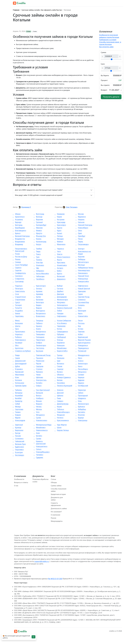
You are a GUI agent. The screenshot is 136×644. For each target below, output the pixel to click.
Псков (16, 254)
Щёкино (59, 396)
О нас (16, 486)
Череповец (18, 316)
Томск (37, 254)
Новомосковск (41, 420)
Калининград (40, 242)
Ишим (58, 407)
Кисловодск (19, 455)
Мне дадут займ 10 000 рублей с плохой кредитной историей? (39, 195)
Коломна (17, 380)
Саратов (17, 270)
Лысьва (17, 436)
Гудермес (39, 457)
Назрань (80, 219)
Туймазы (17, 390)
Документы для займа (57, 499)
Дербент (59, 291)
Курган (59, 228)
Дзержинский (19, 361)
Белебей (17, 398)
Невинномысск (41, 430)
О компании (56, 515)
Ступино (38, 369)
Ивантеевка (19, 375)
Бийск (58, 271)
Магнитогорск (82, 262)
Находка (59, 313)
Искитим (80, 415)
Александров (19, 420)
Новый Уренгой (83, 289)
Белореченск (40, 332)
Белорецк (18, 393)
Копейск (38, 383)
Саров (79, 294)
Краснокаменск (62, 420)
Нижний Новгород (84, 225)
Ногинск (59, 418)
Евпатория (81, 311)
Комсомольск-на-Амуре (83, 253)
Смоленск (18, 276)
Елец (79, 401)
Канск (79, 366)
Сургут (17, 302)
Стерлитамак (19, 300)
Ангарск (59, 268)
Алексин (59, 390)
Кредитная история (58, 494)
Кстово (79, 329)
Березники (18, 430)
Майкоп (59, 242)
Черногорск (39, 340)
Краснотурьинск (83, 343)
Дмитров (59, 294)
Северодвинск (61, 332)
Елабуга (38, 343)
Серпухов (39, 366)
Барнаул (17, 222)
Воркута (38, 404)
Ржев (58, 398)
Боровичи (60, 343)
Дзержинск (60, 279)
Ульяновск (39, 265)
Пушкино (39, 358)
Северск (59, 401)
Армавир (38, 294)
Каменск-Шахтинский (40, 442)
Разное (54, 518)
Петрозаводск (82, 244)
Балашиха (18, 323)
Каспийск (80, 412)
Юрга (79, 358)
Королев (80, 257)
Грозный (38, 222)
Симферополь (19, 273)
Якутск (58, 260)
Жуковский (18, 372)
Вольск (38, 396)
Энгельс (38, 289)
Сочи (16, 294)
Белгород (18, 225)
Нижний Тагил (82, 276)
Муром (17, 418)
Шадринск (81, 398)
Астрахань (18, 219)
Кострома (60, 219)
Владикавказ (19, 242)
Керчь (79, 313)
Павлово (80, 332)
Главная (16, 10)
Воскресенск (40, 313)
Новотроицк (82, 420)
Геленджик (39, 337)
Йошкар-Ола (40, 236)
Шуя (58, 361)
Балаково (39, 300)
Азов (37, 433)
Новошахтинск (41, 446)
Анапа (37, 329)
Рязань (17, 259)
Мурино (80, 383)
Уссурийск (18, 311)
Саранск (17, 268)
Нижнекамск (82, 273)
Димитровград (62, 404)
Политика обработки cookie (40, 480)
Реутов (38, 364)
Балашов (38, 393)
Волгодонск (39, 311)
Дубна (16, 366)
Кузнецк (17, 427)
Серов (16, 358)
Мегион (38, 409)
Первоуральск (82, 348)
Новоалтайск (82, 316)
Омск (79, 231)
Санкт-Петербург (20, 265)
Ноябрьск (39, 398)
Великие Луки (19, 444)
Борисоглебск (61, 351)
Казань (38, 239)
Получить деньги (111, 97)
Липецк (59, 236)
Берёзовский (82, 337)
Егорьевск (18, 369)
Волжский (60, 276)
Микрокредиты (57, 521)
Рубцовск (59, 334)
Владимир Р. (26, 207)
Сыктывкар (18, 281)
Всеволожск (40, 316)
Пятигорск (18, 289)
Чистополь (39, 348)
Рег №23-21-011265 (55, 579)
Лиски (79, 321)
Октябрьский (82, 386)
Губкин (80, 393)
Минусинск (81, 372)
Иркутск (38, 233)
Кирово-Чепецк (62, 430)
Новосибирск (82, 228)
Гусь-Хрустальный (42, 390)
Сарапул (59, 369)
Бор (78, 326)
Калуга (38, 244)
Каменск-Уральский (63, 308)
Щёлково (38, 377)
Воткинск (59, 364)
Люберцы (80, 259)
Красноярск (60, 225)
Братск (58, 274)
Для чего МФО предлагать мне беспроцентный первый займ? (39, 190)
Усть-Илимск (61, 323)
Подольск (18, 286)
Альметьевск (61, 265)
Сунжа (37, 418)
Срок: (103, 64)
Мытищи (80, 265)
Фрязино (38, 372)
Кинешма (60, 358)
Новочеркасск (19, 340)
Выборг (59, 286)
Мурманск (81, 217)
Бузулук (80, 418)
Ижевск (38, 231)
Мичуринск (39, 415)
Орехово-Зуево (20, 386)
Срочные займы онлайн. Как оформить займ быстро (42, 10)
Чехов (37, 375)
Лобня (58, 311)
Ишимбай (18, 396)
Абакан (17, 214)
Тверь (37, 251)
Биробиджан (19, 228)
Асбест (79, 334)
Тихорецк (39, 321)
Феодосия (60, 415)
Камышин (60, 345)
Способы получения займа (59, 490)
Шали (58, 427)
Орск (16, 329)
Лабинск (38, 323)
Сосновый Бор (82, 302)
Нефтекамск (61, 316)
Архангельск (19, 217)
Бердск (38, 305)
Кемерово (60, 214)
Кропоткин (18, 348)
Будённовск (18, 447)
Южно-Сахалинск (62, 257)
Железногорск (61, 300)
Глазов (58, 366)
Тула (37, 257)
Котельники (19, 383)
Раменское (39, 361)
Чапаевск (39, 455)
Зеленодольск (61, 305)
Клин (16, 377)
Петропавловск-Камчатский (20, 250)
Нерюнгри (81, 390)
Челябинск (39, 279)
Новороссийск (82, 281)
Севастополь (19, 291)
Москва (80, 214)
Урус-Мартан (61, 425)
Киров (58, 217)
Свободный (60, 337)
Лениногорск (40, 345)
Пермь (79, 242)
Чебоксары (39, 276)
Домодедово (61, 297)
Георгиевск (18, 450)
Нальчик (80, 222)
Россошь (80, 323)
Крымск (38, 326)
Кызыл (58, 233)
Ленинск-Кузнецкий (64, 386)
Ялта (79, 308)
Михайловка (61, 348)
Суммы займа (56, 486)
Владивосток (19, 239)
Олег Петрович (72, 207)
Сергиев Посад (83, 297)
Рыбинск (17, 337)
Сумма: (104, 52)
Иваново (38, 228)
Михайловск (40, 427)
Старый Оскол (19, 297)
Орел (79, 233)
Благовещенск (20, 231)
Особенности (19, 479)
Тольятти (17, 308)
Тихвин (17, 412)
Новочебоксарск (62, 412)
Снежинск (81, 300)
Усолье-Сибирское (63, 321)
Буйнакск (80, 407)
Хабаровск (39, 271)
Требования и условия (108, 40)
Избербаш (81, 409)
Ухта (37, 412)
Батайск (38, 436)
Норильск (18, 334)
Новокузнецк (82, 279)
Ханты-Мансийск (41, 274)
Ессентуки (18, 452)
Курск (58, 231)
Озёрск (38, 386)
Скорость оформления (56, 504)
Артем (37, 297)
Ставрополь (19, 279)
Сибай (16, 404)
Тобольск (59, 409)
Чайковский (19, 441)
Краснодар (60, 222)
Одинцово (81, 291)
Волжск (59, 372)
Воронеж (38, 219)
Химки (16, 313)
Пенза (79, 239)
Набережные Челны (84, 268)
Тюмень (38, 260)
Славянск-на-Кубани (22, 351)
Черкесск (59, 249)
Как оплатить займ (106, 47)
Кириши (80, 377)
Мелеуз (17, 407)
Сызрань (80, 305)
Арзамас (38, 291)
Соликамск (18, 439)
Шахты (17, 326)
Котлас (58, 329)
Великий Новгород (21, 236)
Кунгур (17, 433)
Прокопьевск (19, 332)
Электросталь (40, 380)
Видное (38, 308)
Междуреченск (83, 355)
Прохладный (82, 396)
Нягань (38, 407)
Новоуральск (82, 345)
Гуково (38, 439)
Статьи (53, 479)
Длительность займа (59, 509)
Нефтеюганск (82, 286)
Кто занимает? (56, 512)
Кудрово (80, 380)
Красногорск (40, 286)
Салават (80, 375)
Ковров (17, 415)
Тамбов (38, 249)
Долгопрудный (20, 364)
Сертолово (18, 409)
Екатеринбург (40, 225)
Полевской (81, 351)
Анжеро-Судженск (63, 377)
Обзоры (54, 482)
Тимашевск (39, 334)
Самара (17, 262)
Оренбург (81, 236)
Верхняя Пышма (83, 340)
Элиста (59, 254)
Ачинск (80, 361)
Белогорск (39, 302)
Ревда (16, 355)
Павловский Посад (42, 355)
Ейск (16, 345)
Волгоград (39, 214)
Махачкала (60, 244)
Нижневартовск (83, 270)
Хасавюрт (18, 343)
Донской (59, 393)
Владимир (18, 244)
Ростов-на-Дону (20, 257)
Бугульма (38, 351)
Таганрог (17, 305)
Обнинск (59, 375)
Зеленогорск (82, 364)
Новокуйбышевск (42, 452)
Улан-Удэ (38, 262)
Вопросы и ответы (21, 482)
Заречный (18, 425)
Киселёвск (60, 383)
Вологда (38, 217)
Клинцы (59, 340)
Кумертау (18, 401)
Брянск (17, 233)
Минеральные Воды (43, 425)
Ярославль (60, 262)
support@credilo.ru (42, 561)
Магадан (59, 239)
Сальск (38, 449)
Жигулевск (60, 302)
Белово (59, 380)
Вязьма (38, 401)
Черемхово (60, 326)
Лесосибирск (82, 369)
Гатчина (59, 289)
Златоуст (80, 249)
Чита (58, 251)
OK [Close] (33, 637)
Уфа (36, 268)
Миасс (16, 321)
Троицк (59, 355)
